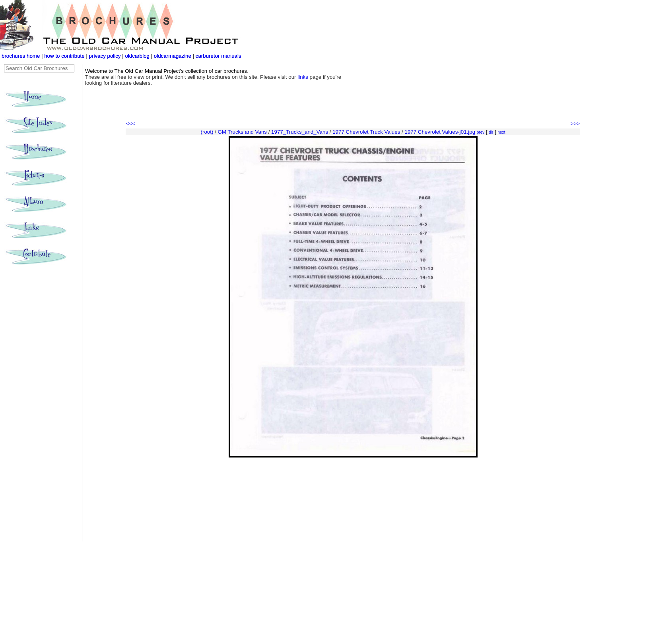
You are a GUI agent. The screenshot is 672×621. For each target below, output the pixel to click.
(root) (207, 132)
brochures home (21, 56)
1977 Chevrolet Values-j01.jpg (440, 132)
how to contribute (64, 56)
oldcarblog (137, 56)
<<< (131, 124)
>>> (575, 124)
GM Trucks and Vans (242, 132)
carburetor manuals (218, 56)
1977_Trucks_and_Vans (300, 132)
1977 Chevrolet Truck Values (366, 132)
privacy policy (106, 56)
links (303, 77)
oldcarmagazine (173, 56)
